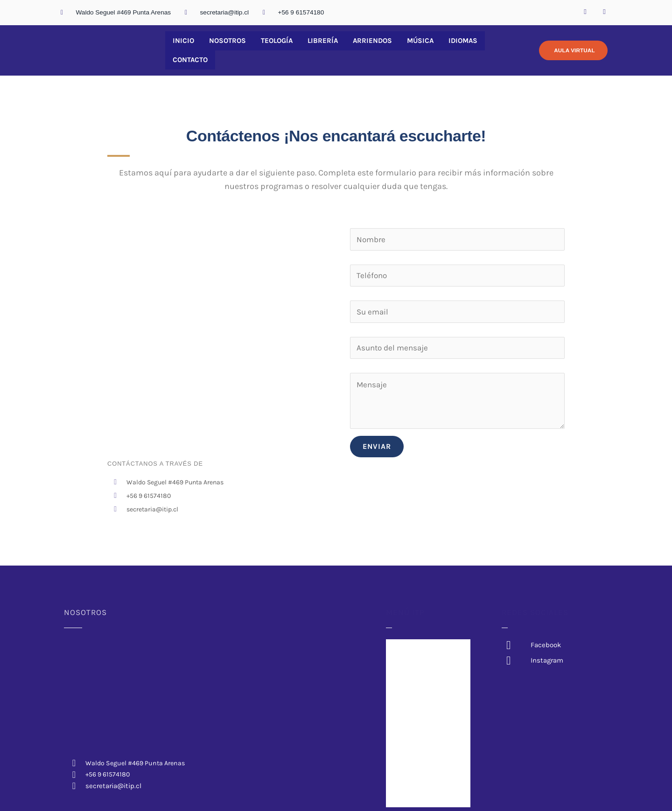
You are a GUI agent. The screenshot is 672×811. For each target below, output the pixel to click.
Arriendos (358, 49)
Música (403, 49)
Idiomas (442, 49)
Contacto (487, 49)
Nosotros (222, 49)
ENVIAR (377, 443)
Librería (312, 49)
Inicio (181, 49)
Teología (269, 49)
